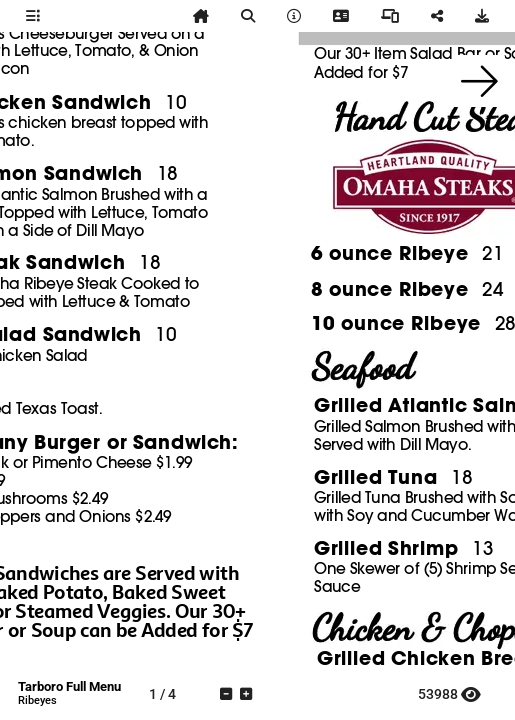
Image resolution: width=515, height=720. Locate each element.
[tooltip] (33, 16)
